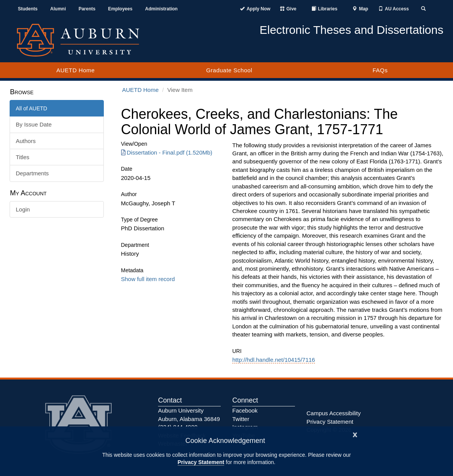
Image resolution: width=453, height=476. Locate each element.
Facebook (245, 410)
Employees (120, 9)
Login (23, 209)
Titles (22, 157)
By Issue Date (34, 124)
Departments (32, 173)
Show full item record (148, 279)
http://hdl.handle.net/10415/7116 (274, 360)
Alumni (58, 9)
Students (27, 9)
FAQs (380, 70)
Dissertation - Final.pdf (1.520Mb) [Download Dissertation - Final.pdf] (167, 152)
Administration (161, 9)
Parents (87, 9)
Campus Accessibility (334, 413)
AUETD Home (75, 70)
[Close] (355, 434)
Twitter (241, 419)
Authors (26, 141)
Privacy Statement (201, 462)
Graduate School (229, 70)
